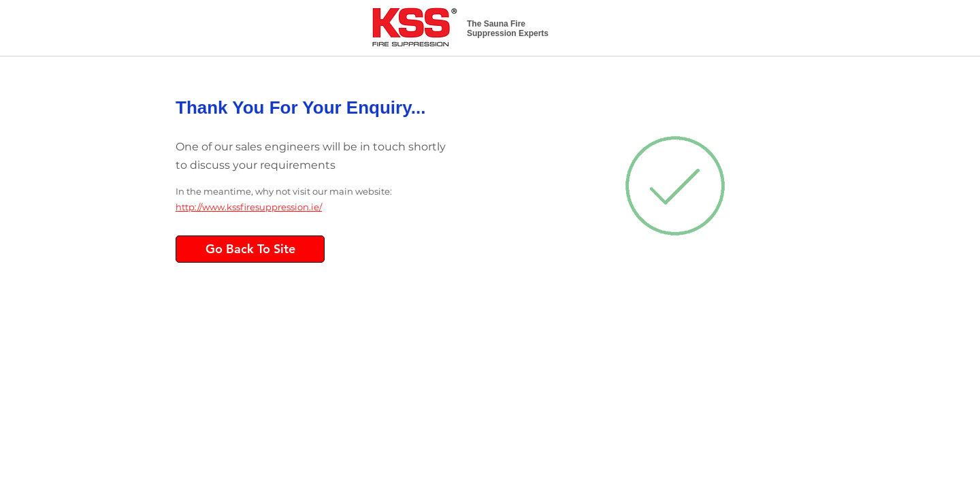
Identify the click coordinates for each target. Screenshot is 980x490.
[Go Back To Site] (250, 249)
